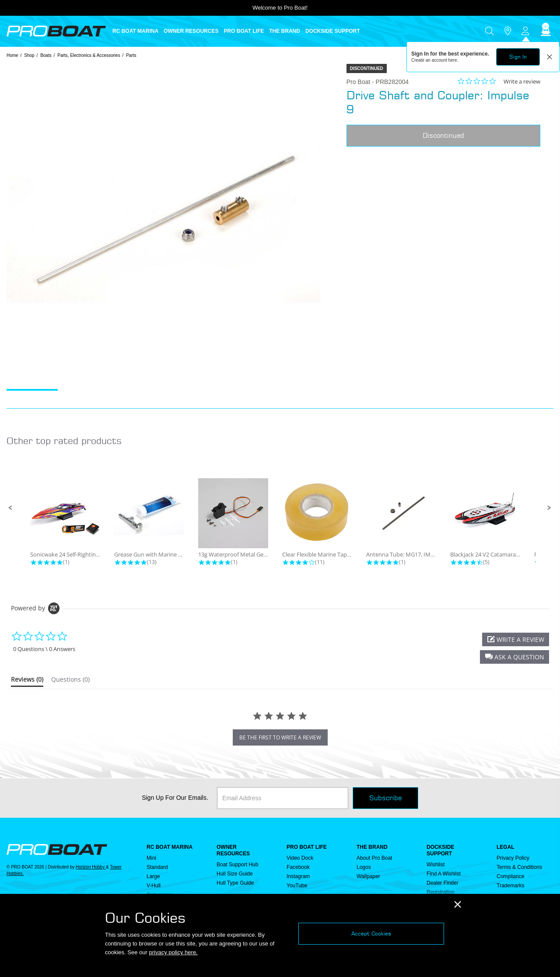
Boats (46, 55)
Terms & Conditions (519, 867)
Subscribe (385, 798)
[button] (10, 508)
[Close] (458, 905)
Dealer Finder (443, 883)
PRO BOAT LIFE (307, 847)
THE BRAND (372, 847)
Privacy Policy (513, 858)
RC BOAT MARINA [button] (135, 31)
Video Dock (300, 858)
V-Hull (154, 886)
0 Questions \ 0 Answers (44, 649)
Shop (29, 55)
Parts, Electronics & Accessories (89, 55)
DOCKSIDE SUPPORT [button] (333, 31)
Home (12, 55)
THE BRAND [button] (285, 31)
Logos (364, 867)
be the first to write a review (280, 737)
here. (453, 60)
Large (153, 876)
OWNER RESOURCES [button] (191, 31)
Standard (157, 867)
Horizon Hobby (91, 867)
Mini (151, 858)
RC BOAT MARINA (170, 847)
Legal (506, 847)
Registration (441, 892)
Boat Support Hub (237, 865)
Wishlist (436, 865)
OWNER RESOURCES (233, 850)
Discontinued (443, 135)
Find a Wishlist (444, 874)
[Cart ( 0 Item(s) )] (544, 31)
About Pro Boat (374, 858)
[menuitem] (138, 31)
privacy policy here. (173, 952)
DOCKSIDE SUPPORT (440, 850)
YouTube (297, 886)
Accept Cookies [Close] (371, 933)
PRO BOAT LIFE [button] (244, 31)
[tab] (27, 681)
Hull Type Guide (235, 883)
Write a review (522, 82)
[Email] (283, 798)
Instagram (298, 876)
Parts (131, 55)
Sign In (518, 57)
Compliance (510, 876)
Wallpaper (368, 876)
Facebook (298, 867)
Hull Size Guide (235, 874)
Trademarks (511, 886)
